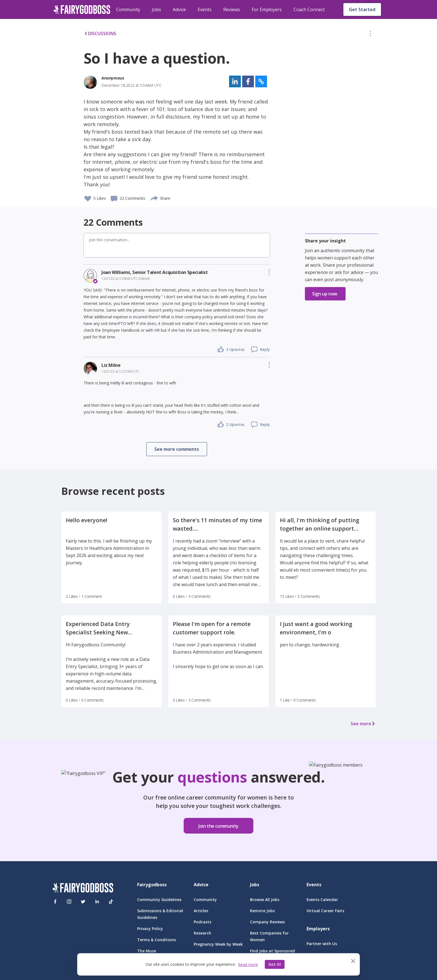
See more (363, 724)
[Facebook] (55, 902)
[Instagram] (69, 902)
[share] (155, 198)
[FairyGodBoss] (83, 889)
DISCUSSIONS (100, 33)
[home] (82, 9)
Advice (179, 9)
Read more (248, 965)
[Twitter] (83, 902)
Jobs (156, 9)
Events (205, 9)
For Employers (267, 9)
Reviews (232, 9)
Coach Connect (309, 9)
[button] (370, 35)
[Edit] (370, 35)
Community (128, 9)
